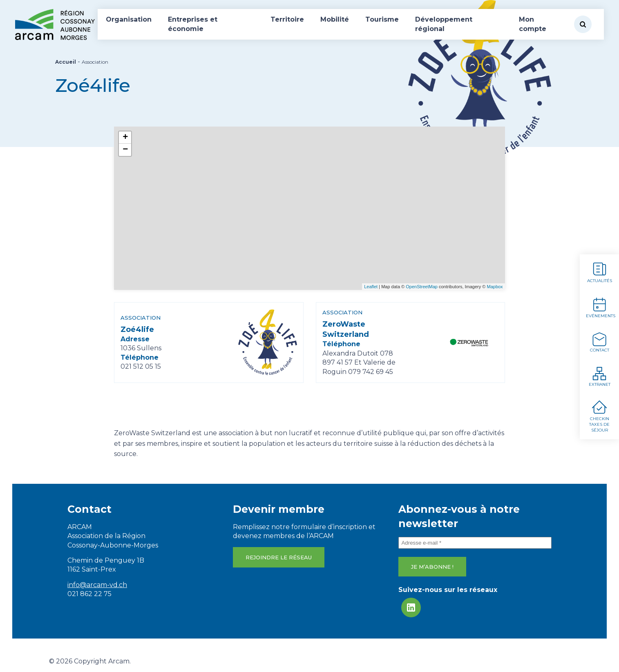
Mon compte (533, 24)
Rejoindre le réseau (279, 557)
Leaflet (371, 287)
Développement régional (444, 24)
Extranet (600, 376)
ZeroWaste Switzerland (346, 333)
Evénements (601, 307)
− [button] (125, 150)
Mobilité (335, 19)
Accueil (66, 62)
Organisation (129, 19)
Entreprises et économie (193, 24)
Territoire (287, 19)
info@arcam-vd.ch (97, 585)
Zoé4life (137, 332)
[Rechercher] (583, 24)
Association (141, 321)
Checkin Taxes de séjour (599, 416)
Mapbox (495, 287)
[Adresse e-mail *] (475, 543)
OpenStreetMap (422, 287)
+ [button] (125, 138)
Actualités (600, 272)
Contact (600, 342)
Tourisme (382, 19)
